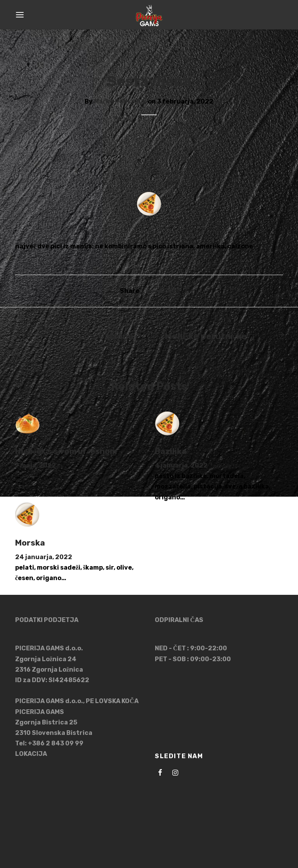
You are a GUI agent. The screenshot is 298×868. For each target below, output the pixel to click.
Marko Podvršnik (120, 101)
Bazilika (171, 451)
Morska (30, 543)
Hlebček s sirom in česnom (66, 451)
